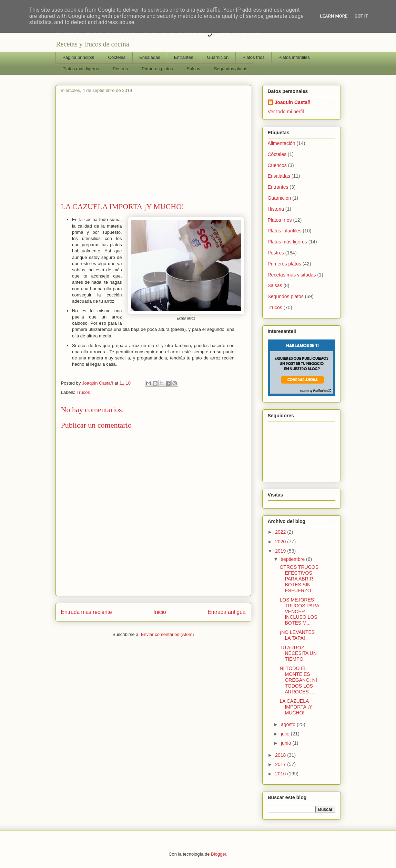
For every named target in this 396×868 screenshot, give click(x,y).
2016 (281, 774)
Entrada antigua (226, 612)
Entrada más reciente (87, 612)
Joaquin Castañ (293, 102)
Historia (276, 209)
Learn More (334, 16)
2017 (281, 764)
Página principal (78, 57)
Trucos (83, 392)
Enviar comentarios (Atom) (167, 634)
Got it (361, 16)
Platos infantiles (294, 57)
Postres (120, 69)
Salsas (194, 69)
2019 (281, 551)
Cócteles (117, 57)
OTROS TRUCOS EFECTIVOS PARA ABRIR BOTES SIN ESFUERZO (299, 579)
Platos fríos (280, 220)
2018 (281, 755)
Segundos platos (231, 69)
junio (287, 743)
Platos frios (253, 57)
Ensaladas (150, 57)
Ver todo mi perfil (286, 112)
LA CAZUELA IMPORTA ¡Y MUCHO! (296, 707)
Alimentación (282, 143)
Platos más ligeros (81, 69)
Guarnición (218, 57)
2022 (281, 532)
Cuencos (277, 165)
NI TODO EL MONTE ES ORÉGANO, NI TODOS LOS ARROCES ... (298, 680)
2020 (281, 542)
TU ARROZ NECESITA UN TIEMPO (298, 653)
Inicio (160, 612)
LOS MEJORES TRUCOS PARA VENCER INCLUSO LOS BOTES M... (299, 611)
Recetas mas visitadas (292, 275)
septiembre (293, 559)
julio (286, 734)
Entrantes (184, 57)
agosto (289, 724)
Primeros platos (157, 69)
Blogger (219, 854)
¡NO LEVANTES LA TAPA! (297, 635)
